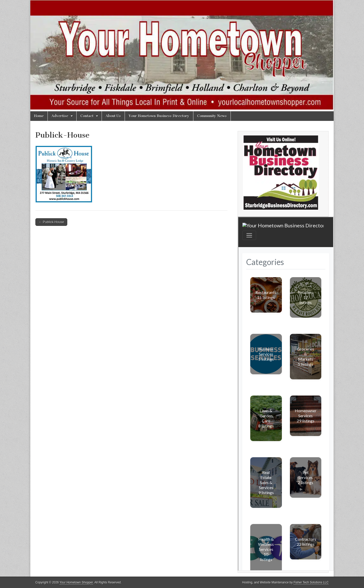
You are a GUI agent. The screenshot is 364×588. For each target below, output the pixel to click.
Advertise (60, 116)
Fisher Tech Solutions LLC (311, 582)
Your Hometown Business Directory (159, 116)
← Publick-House (51, 222)
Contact (87, 116)
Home (39, 116)
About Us (113, 116)
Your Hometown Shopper (76, 582)
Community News (212, 116)
